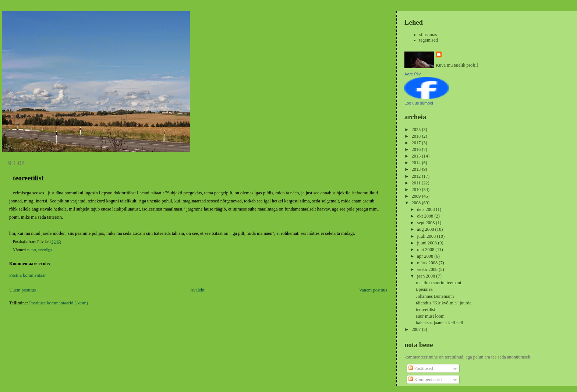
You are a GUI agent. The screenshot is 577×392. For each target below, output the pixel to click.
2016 (417, 149)
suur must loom (430, 316)
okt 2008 (426, 216)
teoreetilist (426, 310)
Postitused (421, 368)
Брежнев (424, 289)
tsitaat (32, 250)
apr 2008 (426, 256)
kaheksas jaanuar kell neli (439, 323)
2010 (417, 190)
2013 (417, 169)
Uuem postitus (22, 290)
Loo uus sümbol (419, 103)
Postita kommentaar (27, 275)
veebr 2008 (428, 269)
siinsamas (428, 35)
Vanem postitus (373, 290)
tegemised (429, 40)
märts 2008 (428, 263)
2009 (417, 196)
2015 (417, 156)
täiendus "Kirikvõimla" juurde (444, 303)
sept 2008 (426, 223)
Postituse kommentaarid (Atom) (59, 303)
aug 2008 (426, 229)
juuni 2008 (427, 243)
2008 (417, 203)
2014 (417, 163)
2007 (417, 329)
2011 (417, 183)
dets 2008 (426, 209)
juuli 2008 (427, 236)
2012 (417, 176)
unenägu (45, 250)
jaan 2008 (426, 276)
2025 (417, 130)
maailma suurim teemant (438, 283)
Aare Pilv (413, 74)
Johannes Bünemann (435, 296)
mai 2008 (426, 250)
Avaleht (197, 290)
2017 (417, 143)
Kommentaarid (425, 379)
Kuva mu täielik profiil (457, 65)
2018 (417, 136)
